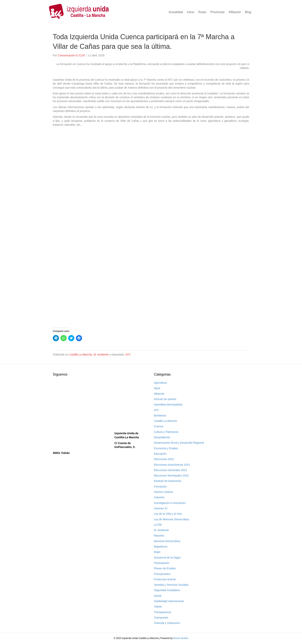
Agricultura (160, 383)
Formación (160, 487)
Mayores (159, 536)
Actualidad (176, 12)
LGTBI (158, 525)
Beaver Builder (181, 638)
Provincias (217, 12)
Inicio (191, 12)
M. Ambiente (101, 355)
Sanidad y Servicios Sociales (171, 585)
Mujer (157, 552)
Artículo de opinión (165, 399)
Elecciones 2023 (164, 459)
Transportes (161, 618)
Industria (159, 497)
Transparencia (162, 612)
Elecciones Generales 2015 (170, 470)
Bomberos (160, 416)
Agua (157, 388)
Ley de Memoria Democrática (172, 519)
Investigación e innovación (170, 503)
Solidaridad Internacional (169, 601)
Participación (162, 563)
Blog (248, 12)
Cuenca (159, 426)
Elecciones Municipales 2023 (171, 476)
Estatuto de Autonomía (168, 481)
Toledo (158, 607)
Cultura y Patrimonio (166, 432)
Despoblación (162, 437)
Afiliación (235, 12)
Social (158, 596)
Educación (160, 454)
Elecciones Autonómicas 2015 (172, 465)
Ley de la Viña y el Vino (168, 514)
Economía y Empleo (166, 448)
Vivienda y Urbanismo (167, 623)
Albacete (159, 394)
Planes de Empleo (165, 568)
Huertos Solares (164, 492)
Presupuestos (162, 574)
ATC (128, 355)
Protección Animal (165, 579)
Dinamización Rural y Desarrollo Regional (179, 443)
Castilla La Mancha (81, 355)
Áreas (202, 12)
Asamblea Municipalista (168, 405)
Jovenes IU (161, 508)
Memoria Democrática (167, 541)
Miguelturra (161, 547)
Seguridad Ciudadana (167, 590)
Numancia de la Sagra (167, 558)
